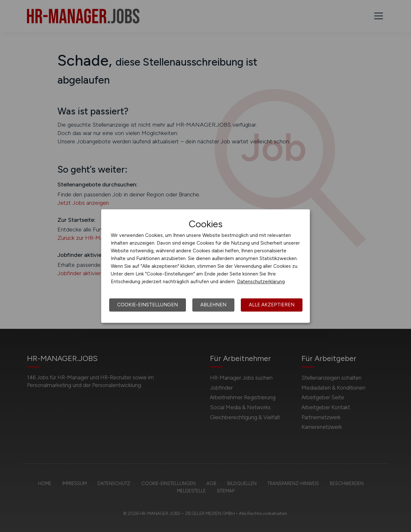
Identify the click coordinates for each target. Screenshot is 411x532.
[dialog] (205, 266)
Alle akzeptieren (272, 305)
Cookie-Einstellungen (148, 305)
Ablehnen (213, 305)
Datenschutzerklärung (261, 282)
